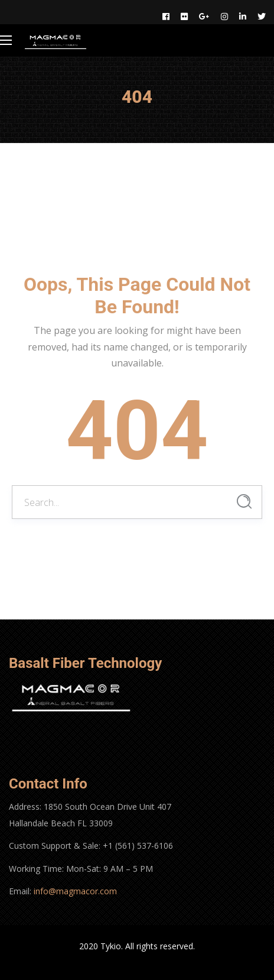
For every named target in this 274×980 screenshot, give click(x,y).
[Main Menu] (6, 40)
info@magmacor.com (75, 891)
